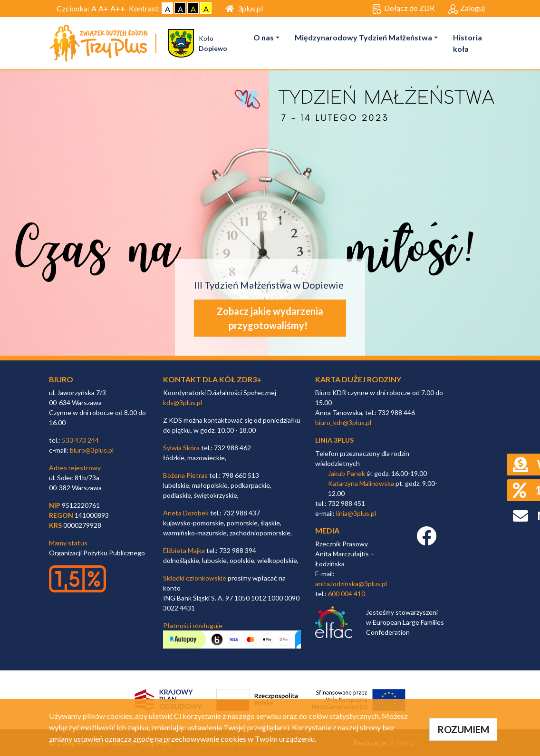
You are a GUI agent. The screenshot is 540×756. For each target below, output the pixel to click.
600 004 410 (347, 594)
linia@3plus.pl (356, 513)
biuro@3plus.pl (92, 450)
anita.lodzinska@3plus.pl (351, 584)
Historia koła (468, 43)
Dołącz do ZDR (403, 9)
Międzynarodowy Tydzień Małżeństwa (363, 37)
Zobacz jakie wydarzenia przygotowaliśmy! (270, 318)
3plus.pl (244, 8)
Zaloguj (467, 9)
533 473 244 (80, 440)
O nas (264, 37)
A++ (118, 8)
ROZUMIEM (463, 729)
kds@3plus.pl (183, 402)
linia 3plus (334, 440)
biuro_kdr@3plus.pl (343, 422)
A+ (103, 8)
